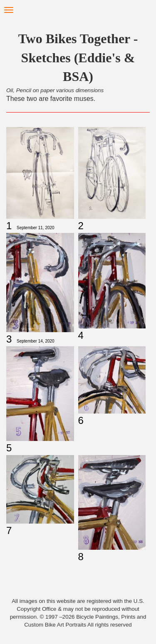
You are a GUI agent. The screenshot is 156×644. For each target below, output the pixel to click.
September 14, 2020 (36, 341)
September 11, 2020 (36, 228)
